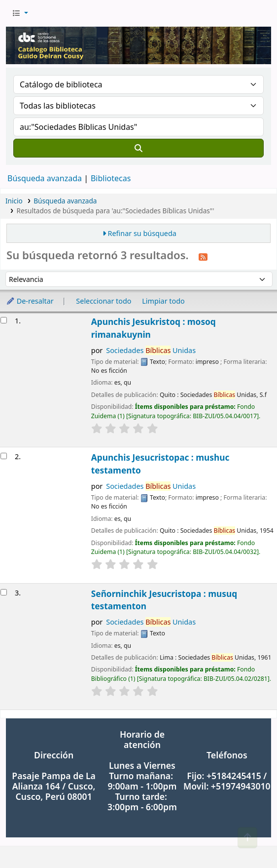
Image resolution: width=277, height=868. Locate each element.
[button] (20, 13)
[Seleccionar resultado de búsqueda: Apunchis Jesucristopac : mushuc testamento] (4, 456)
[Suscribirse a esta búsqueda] (203, 256)
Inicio (14, 201)
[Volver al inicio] (247, 838)
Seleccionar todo (104, 301)
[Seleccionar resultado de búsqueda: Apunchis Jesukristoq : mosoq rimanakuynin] (4, 320)
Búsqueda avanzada (45, 178)
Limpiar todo (163, 301)
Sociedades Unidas (151, 350)
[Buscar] (138, 148)
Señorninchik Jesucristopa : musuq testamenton (164, 600)
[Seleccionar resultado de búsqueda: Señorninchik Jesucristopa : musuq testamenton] (4, 592)
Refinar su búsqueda (142, 233)
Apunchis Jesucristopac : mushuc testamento (160, 464)
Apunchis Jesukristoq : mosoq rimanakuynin (154, 328)
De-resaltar (30, 301)
